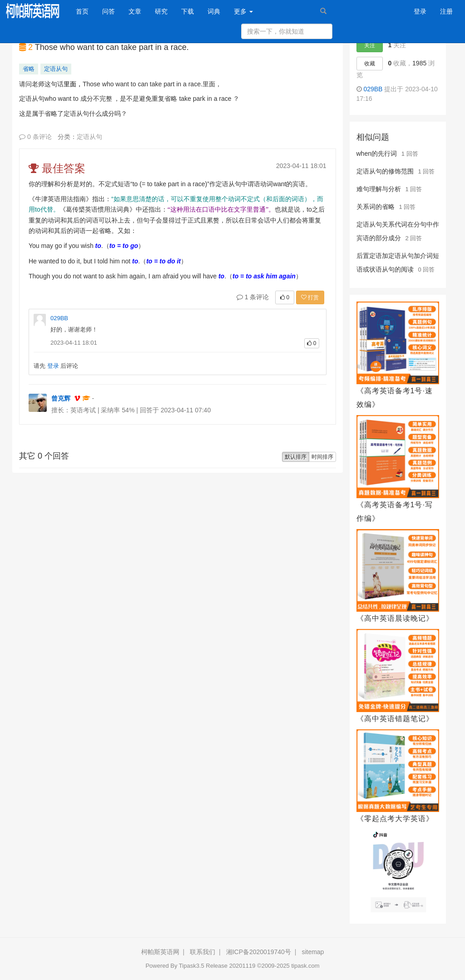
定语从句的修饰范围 (385, 171)
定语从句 (56, 69)
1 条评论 (253, 297)
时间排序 (322, 457)
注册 (446, 11)
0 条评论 (35, 137)
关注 (370, 45)
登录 (420, 11)
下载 (188, 11)
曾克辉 (61, 398)
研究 (161, 11)
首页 (86, 11)
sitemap (313, 952)
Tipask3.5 (192, 966)
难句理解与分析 (379, 189)
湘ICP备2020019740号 (259, 952)
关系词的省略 (376, 207)
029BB (59, 318)
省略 (29, 69)
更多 (243, 11)
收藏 (370, 64)
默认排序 (296, 457)
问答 (109, 11)
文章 (135, 11)
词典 (214, 11)
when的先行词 (377, 153)
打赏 (310, 297)
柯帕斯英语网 (160, 952)
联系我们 (203, 952)
